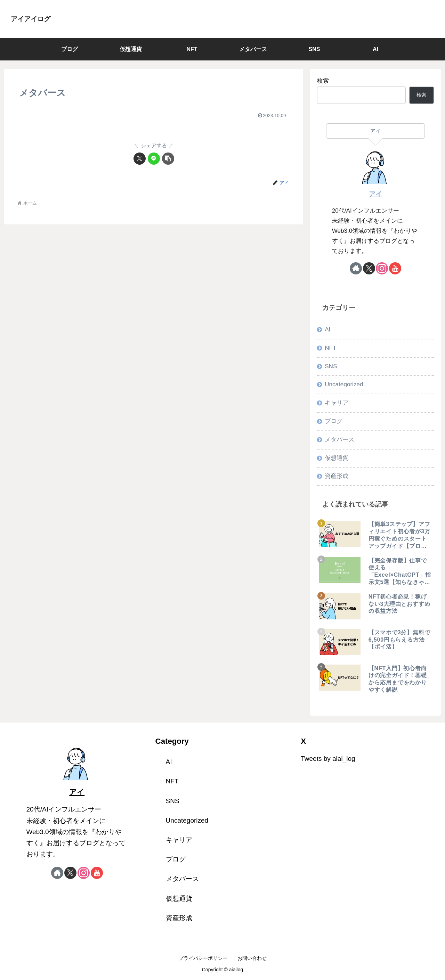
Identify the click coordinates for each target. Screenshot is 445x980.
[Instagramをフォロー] (382, 268)
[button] (168, 159)
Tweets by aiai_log (328, 758)
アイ (375, 194)
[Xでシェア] (140, 159)
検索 (323, 81)
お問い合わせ (252, 958)
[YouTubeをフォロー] (395, 268)
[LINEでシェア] (154, 159)
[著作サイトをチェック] (356, 268)
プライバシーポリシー (203, 958)
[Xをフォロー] (369, 268)
